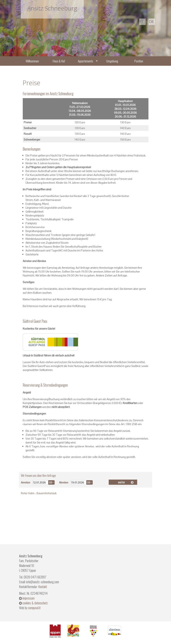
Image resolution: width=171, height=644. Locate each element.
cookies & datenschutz (35, 603)
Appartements (85, 61)
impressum (29, 598)
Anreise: (26, 482)
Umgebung (112, 61)
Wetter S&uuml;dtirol (86, 516)
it (142, 22)
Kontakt (43, 587)
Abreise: (64, 482)
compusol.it (34, 608)
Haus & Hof (59, 61)
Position (139, 61)
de (152, 22)
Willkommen (32, 61)
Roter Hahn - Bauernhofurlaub (39, 493)
